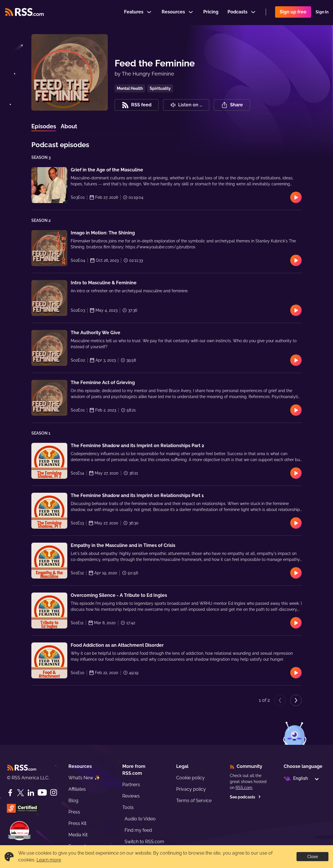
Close (313, 857)
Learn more (49, 860)
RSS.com (244, 788)
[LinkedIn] (31, 793)
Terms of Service (194, 801)
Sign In (322, 13)
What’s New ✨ (84, 778)
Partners (131, 785)
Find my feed (138, 830)
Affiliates (77, 789)
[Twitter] (21, 793)
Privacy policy (191, 789)
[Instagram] (54, 793)
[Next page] (296, 700)
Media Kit (78, 835)
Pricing (211, 12)
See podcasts (245, 797)
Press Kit (77, 823)
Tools (128, 807)
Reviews (131, 796)
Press (74, 812)
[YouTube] (42, 793)
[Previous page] (280, 700)
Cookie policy (190, 778)
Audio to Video (140, 819)
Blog (73, 801)
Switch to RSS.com (144, 842)
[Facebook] (10, 793)
